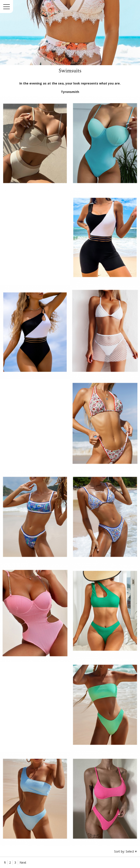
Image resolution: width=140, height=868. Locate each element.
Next (23, 862)
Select (130, 851)
